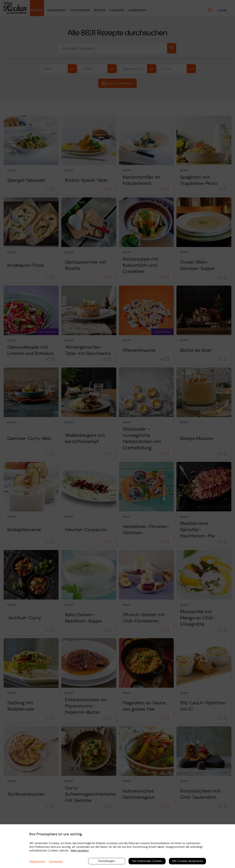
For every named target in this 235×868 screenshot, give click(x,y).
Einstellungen (107, 861)
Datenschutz (37, 861)
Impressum (56, 861)
